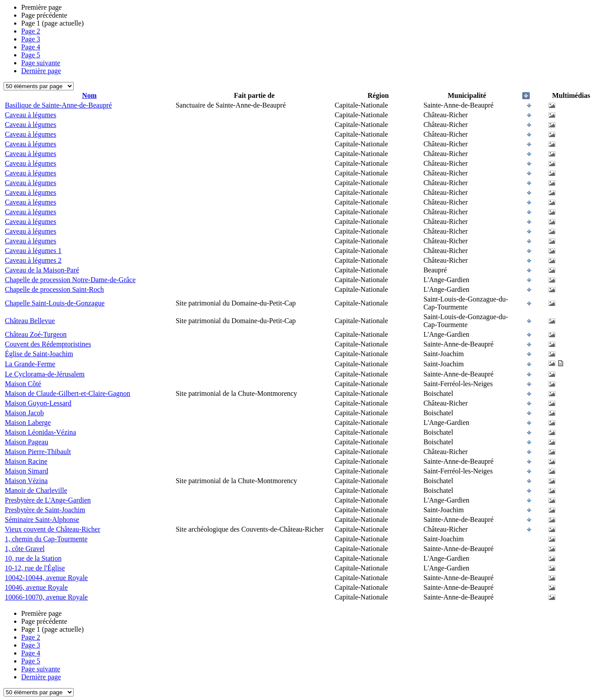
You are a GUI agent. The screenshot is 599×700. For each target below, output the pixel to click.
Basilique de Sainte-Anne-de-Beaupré (58, 105)
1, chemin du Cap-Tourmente (46, 539)
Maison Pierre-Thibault (38, 452)
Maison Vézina (26, 481)
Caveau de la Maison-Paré (42, 270)
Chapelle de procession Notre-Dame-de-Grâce (70, 280)
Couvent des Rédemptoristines (48, 344)
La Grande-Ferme (30, 364)
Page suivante (41, 63)
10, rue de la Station (33, 558)
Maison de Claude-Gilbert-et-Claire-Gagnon (67, 393)
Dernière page (41, 71)
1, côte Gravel (25, 549)
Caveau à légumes (30, 115)
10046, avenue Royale (36, 587)
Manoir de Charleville (36, 490)
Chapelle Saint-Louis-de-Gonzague (55, 303)
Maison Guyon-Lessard (38, 403)
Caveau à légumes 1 (33, 251)
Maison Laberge (28, 423)
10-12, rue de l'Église (35, 568)
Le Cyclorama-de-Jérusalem (45, 374)
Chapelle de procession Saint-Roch (54, 289)
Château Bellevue (30, 321)
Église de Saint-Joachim (39, 354)
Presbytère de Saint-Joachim (45, 510)
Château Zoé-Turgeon (36, 334)
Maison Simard (26, 471)
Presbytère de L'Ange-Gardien (48, 500)
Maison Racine (26, 461)
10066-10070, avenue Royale (46, 597)
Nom (89, 95)
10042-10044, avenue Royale (46, 578)
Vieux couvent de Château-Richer (52, 529)
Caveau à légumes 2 (33, 260)
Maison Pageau (26, 442)
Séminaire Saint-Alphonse (42, 519)
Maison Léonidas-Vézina (40, 432)
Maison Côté (23, 384)
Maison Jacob (24, 413)
